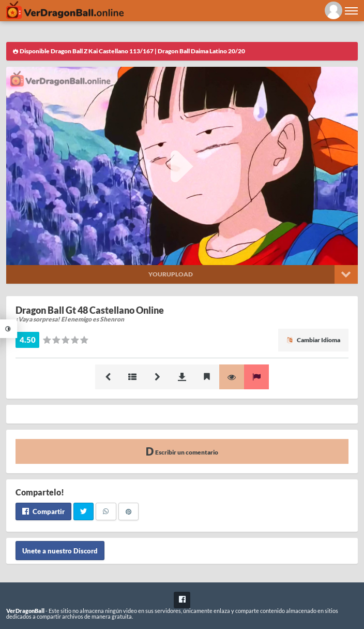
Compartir (43, 511)
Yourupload (171, 274)
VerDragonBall (25, 611)
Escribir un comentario (182, 451)
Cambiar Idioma (313, 340)
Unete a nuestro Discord (60, 550)
